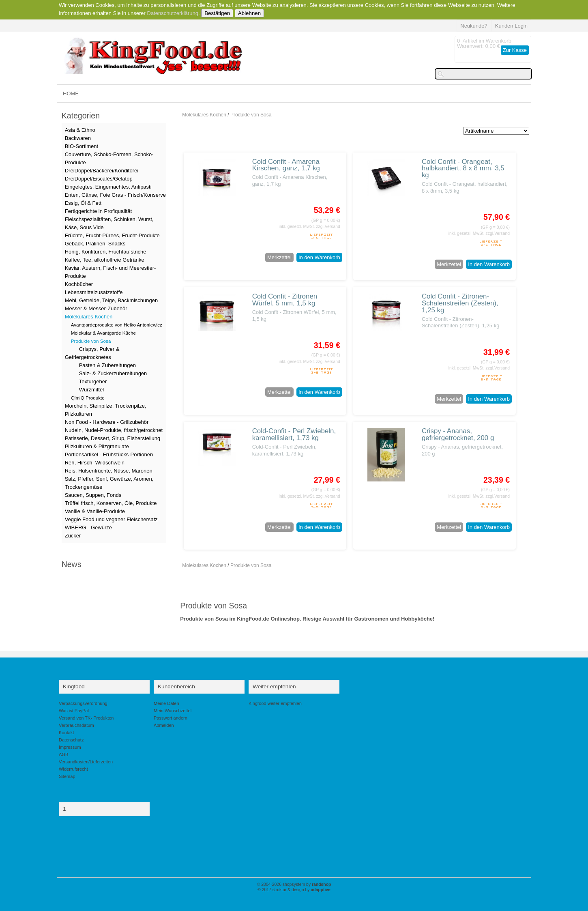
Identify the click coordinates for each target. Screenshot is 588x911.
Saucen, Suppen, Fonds (93, 495)
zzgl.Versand (328, 227)
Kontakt (66, 733)
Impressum (70, 747)
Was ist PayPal (74, 711)
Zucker (73, 536)
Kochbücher (79, 284)
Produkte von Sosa (251, 115)
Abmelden (164, 725)
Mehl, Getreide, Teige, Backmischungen (112, 300)
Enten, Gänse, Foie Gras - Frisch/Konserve (115, 195)
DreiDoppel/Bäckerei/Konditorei (102, 171)
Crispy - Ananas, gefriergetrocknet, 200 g (458, 434)
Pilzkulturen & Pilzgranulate (97, 446)
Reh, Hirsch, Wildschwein (95, 463)
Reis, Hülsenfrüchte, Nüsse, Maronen (109, 471)
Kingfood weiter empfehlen (275, 703)
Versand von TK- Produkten (86, 718)
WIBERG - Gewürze (88, 527)
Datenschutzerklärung (173, 13)
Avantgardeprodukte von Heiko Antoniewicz (117, 325)
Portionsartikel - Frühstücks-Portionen (109, 454)
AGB (63, 754)
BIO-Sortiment (82, 146)
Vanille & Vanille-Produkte (95, 511)
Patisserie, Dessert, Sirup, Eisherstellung (113, 438)
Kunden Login (511, 26)
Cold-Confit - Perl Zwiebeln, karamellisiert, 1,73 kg (294, 434)
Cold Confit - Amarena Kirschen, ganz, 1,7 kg (286, 165)
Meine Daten (166, 703)
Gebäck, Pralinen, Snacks (95, 244)
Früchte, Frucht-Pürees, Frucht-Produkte (112, 235)
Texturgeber (93, 381)
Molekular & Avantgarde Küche (103, 333)
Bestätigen (217, 13)
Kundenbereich (176, 686)
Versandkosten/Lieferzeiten (86, 762)
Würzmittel (91, 390)
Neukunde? (474, 26)
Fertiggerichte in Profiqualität (98, 211)
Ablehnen (249, 13)
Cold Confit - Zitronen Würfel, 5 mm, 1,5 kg (285, 300)
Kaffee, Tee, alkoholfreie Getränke (105, 260)
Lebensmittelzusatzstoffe (94, 292)
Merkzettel (279, 257)
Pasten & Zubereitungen (107, 365)
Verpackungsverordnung (83, 703)
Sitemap (67, 776)
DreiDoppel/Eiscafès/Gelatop (99, 179)
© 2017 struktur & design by (294, 890)
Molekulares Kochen (204, 115)
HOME (71, 93)
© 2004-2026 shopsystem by (294, 884)
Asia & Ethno (80, 130)
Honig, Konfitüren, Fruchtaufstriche (106, 252)
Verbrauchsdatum (76, 725)
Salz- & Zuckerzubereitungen (113, 373)
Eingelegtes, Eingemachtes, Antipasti (108, 187)
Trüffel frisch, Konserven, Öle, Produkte (111, 503)
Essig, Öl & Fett (83, 203)
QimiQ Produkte (88, 398)
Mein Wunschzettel (173, 711)
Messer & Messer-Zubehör (96, 308)
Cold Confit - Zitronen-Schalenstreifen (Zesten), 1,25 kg (460, 303)
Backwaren (78, 138)
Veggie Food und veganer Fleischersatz (111, 519)
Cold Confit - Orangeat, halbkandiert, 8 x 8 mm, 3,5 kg (463, 169)
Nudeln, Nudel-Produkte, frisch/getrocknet (114, 430)
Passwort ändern (171, 718)
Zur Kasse (515, 50)
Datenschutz (71, 740)
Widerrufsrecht (73, 769)
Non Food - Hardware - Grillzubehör (107, 422)
